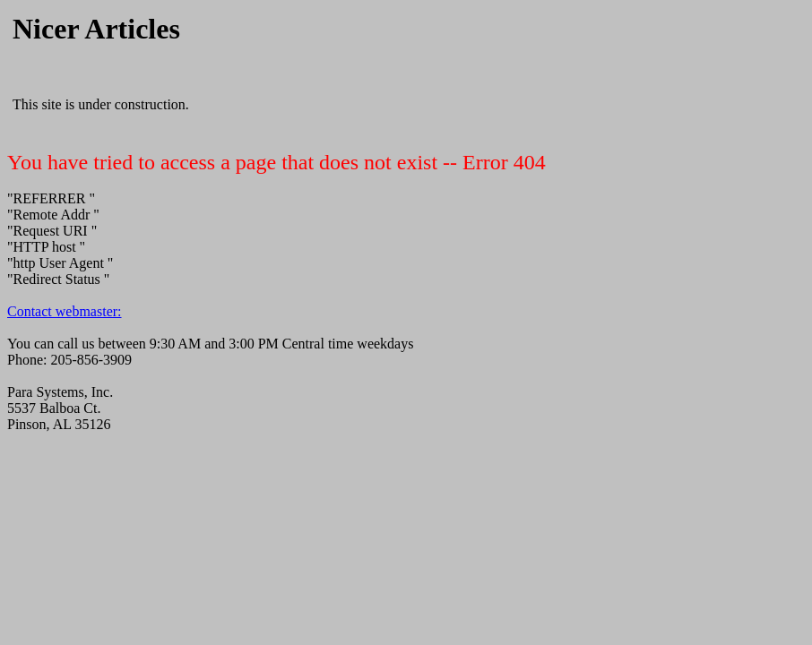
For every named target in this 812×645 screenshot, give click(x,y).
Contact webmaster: (65, 311)
